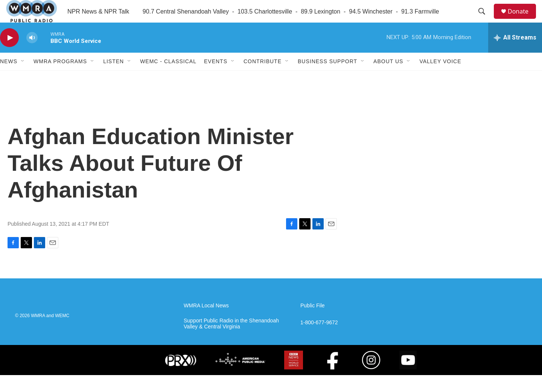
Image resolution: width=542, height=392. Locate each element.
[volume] (32, 55)
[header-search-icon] (485, 20)
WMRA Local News (206, 323)
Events (216, 78)
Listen (113, 78)
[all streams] (515, 55)
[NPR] (136, 377)
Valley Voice (440, 78)
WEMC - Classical (168, 78)
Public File (313, 323)
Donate (523, 20)
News (9, 78)
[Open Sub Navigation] (23, 78)
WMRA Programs (60, 78)
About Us (388, 78)
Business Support (327, 78)
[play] (9, 55)
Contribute (263, 78)
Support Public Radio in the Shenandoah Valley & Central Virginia (231, 341)
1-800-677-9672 (319, 340)
